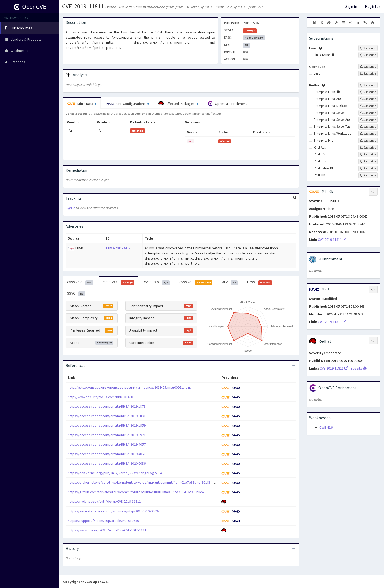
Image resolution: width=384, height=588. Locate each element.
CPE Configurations (127, 104)
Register (373, 6)
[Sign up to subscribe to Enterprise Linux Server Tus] (368, 127)
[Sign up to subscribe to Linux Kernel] (368, 55)
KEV (230, 282)
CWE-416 (326, 427)
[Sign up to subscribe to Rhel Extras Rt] (368, 168)
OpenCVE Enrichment (227, 104)
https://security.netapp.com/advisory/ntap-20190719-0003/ (114, 511)
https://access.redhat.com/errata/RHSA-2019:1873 (107, 406)
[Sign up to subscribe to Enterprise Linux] (368, 92)
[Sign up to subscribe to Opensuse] (368, 67)
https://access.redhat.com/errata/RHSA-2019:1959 (107, 425)
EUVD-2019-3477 (118, 248)
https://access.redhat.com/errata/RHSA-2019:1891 (107, 416)
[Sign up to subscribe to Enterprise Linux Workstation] (368, 134)
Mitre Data (82, 104)
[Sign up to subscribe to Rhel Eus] (368, 161)
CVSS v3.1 (119, 282)
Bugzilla (359, 368)
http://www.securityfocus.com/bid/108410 (100, 397)
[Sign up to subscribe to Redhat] (368, 85)
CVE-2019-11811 (83, 6)
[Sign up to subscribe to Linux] (368, 48)
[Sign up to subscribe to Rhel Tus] (368, 175)
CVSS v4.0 (80, 282)
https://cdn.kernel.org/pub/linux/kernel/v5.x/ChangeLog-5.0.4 (115, 473)
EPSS (260, 282)
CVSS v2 (196, 282)
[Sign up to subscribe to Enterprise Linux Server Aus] (368, 120)
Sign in (351, 6)
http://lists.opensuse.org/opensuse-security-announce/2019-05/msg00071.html (129, 387)
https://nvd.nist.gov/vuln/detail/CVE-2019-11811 (104, 501)
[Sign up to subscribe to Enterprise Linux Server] (368, 113)
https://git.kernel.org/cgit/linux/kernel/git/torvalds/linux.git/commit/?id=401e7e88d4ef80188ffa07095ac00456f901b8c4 (159, 482)
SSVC (76, 293)
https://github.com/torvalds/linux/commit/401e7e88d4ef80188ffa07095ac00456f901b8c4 (136, 492)
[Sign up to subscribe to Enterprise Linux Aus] (368, 99)
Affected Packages (178, 104)
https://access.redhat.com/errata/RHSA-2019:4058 (107, 454)
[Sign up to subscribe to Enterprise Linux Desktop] (368, 106)
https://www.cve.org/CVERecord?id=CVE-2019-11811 (108, 530)
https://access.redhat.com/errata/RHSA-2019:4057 (107, 444)
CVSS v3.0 (157, 282)
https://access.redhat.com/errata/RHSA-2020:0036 (107, 463)
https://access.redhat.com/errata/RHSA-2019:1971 (107, 435)
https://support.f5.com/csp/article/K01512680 (103, 521)
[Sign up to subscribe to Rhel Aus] (368, 148)
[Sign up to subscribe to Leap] (368, 73)
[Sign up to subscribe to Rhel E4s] (368, 154)
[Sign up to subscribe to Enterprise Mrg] (368, 141)
